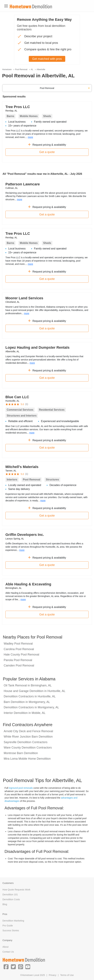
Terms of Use (67, 975)
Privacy (53, 975)
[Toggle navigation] (6, 6)
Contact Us (8, 952)
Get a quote (47, 152)
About (6, 947)
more (30, 137)
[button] (6, 967)
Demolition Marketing (13, 921)
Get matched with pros (47, 59)
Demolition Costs (11, 899)
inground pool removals (21, 788)
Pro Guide (8, 926)
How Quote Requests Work (16, 890)
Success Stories (11, 930)
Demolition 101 (10, 895)
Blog (5, 904)
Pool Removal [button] (47, 88)
